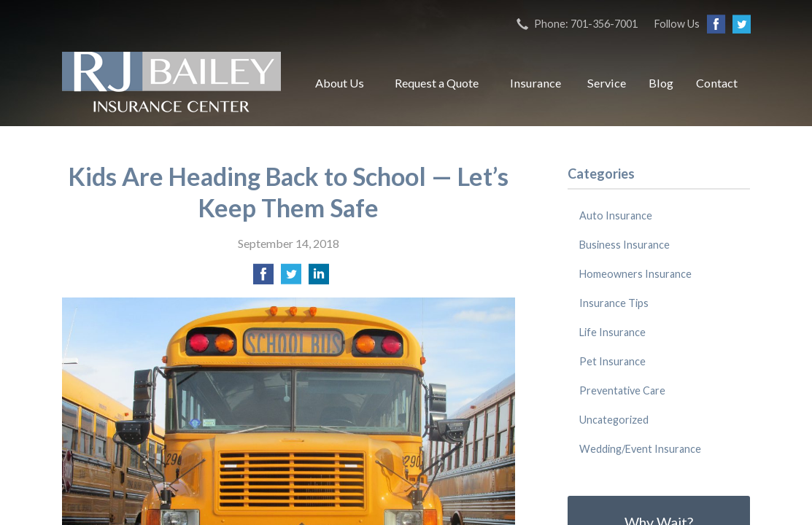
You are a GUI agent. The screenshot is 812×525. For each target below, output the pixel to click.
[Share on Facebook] (263, 278)
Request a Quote (437, 83)
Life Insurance (612, 332)
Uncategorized (614, 420)
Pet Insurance (612, 361)
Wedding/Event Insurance (640, 449)
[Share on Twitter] (291, 278)
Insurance (535, 83)
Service (607, 83)
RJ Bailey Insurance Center (171, 83)
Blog (661, 83)
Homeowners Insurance (635, 274)
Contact (717, 83)
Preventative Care (622, 390)
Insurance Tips (614, 303)
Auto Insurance (616, 215)
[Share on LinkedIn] (319, 278)
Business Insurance (625, 245)
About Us (340, 83)
